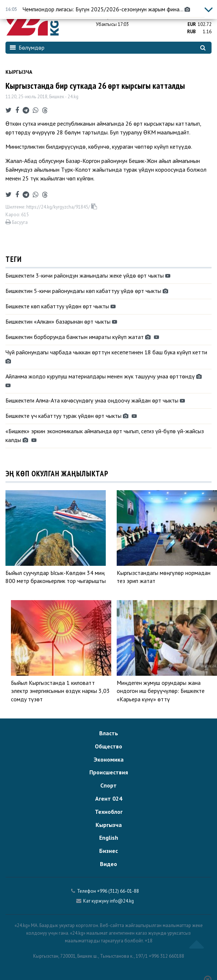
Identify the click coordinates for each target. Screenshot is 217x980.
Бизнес (108, 851)
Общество (108, 746)
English (109, 838)
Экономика (109, 759)
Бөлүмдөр (27, 47)
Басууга (17, 222)
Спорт (108, 785)
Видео (108, 864)
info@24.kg (122, 901)
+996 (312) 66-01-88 (118, 891)
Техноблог (109, 812)
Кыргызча (19, 72)
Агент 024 (109, 798)
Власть (109, 733)
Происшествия (109, 772)
